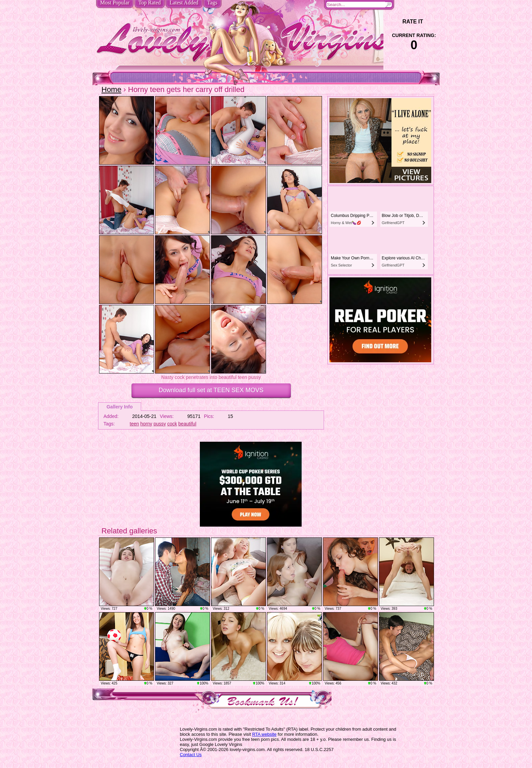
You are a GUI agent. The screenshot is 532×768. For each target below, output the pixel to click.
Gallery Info (120, 407)
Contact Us (191, 755)
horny (146, 424)
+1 (433, 22)
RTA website (264, 734)
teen (134, 424)
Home (111, 89)
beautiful (187, 424)
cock (172, 424)
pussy (160, 424)
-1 (395, 22)
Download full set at (211, 390)
